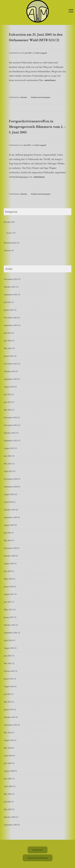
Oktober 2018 (10, 556)
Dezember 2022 (11, 418)
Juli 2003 (7, 802)
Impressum (37, 850)
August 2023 (9, 387)
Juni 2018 (8, 571)
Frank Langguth (41, 53)
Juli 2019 (7, 533)
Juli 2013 (7, 694)
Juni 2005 (8, 779)
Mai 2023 (8, 410)
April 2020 (8, 502)
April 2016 (8, 640)
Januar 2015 (9, 679)
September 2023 (11, 379)
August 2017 (9, 594)
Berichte (24, 97)
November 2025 (11, 279)
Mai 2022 (8, 464)
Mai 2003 (8, 809)
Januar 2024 (9, 356)
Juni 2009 (8, 763)
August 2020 (9, 494)
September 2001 (11, 825)
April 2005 (8, 786)
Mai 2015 (8, 663)
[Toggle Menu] (71, 11)
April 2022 (8, 471)
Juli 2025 (8, 302)
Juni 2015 (8, 656)
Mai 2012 (8, 733)
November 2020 (11, 479)
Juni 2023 (8, 402)
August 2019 (9, 525)
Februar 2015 (9, 671)
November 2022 (11, 425)
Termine (7, 251)
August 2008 (9, 771)
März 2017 (8, 610)
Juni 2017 (8, 602)
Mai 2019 (8, 541)
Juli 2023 (7, 395)
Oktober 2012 (10, 717)
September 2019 (11, 517)
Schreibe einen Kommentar (41, 97)
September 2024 (11, 325)
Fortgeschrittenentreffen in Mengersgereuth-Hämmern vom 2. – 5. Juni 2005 (37, 127)
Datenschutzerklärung (38, 858)
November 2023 (11, 364)
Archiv (9, 233)
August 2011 (9, 740)
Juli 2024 (8, 333)
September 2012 (11, 725)
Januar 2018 (9, 587)
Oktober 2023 (10, 371)
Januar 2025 (9, 310)
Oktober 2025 (10, 287)
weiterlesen (50, 80)
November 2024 (11, 318)
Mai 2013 (8, 702)
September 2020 (11, 487)
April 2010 (8, 756)
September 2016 (11, 633)
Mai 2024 (8, 348)
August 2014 (9, 687)
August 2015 (9, 648)
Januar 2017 (9, 617)
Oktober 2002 (10, 817)
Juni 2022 (8, 456)
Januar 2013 (9, 710)
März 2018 (8, 579)
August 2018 (9, 564)
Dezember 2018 (10, 548)
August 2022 (9, 448)
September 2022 (11, 441)
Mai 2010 (8, 748)
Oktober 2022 (10, 433)
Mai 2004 (8, 794)
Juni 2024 (8, 341)
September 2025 (11, 295)
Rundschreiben (10, 243)
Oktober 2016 (10, 625)
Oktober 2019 (10, 510)
